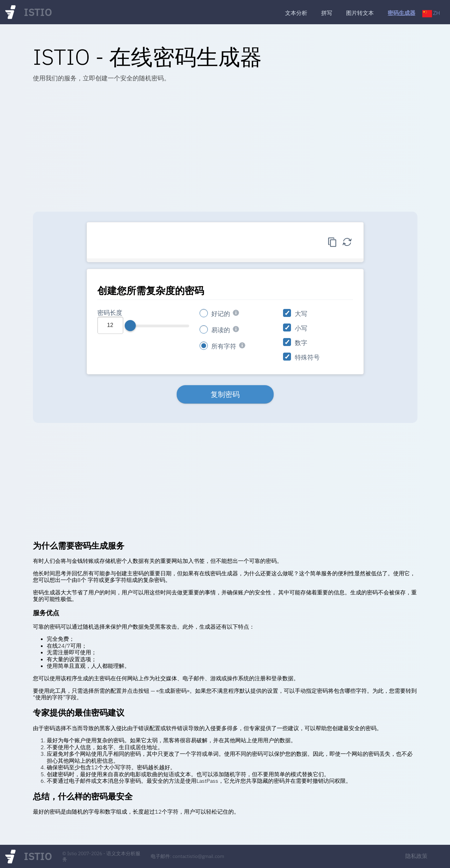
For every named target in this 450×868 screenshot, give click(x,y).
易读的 (221, 330)
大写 (301, 314)
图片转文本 (360, 13)
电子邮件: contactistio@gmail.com (187, 856)
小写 (301, 328)
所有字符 (224, 346)
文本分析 (296, 13)
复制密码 (225, 394)
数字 (301, 343)
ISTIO (38, 12)
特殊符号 (307, 357)
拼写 (327, 13)
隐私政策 (416, 856)
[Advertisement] (225, 149)
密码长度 (110, 313)
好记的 (221, 314)
